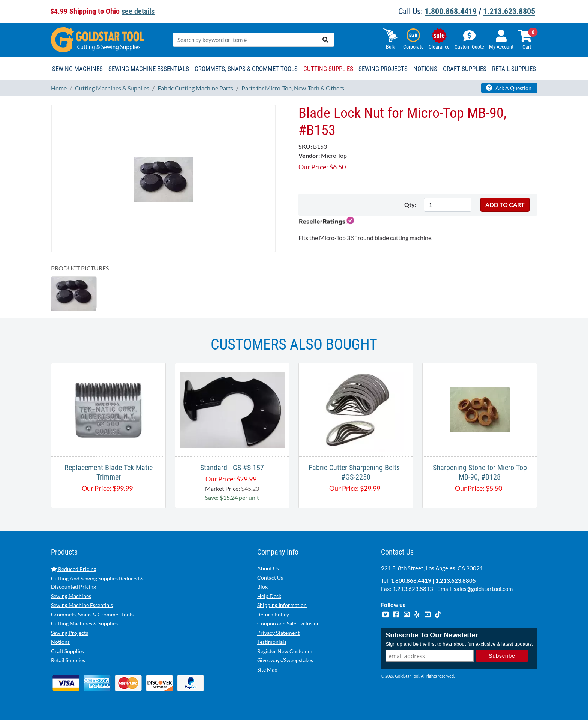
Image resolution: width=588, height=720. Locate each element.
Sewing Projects (70, 633)
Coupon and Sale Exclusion (289, 623)
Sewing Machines (71, 596)
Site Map (267, 670)
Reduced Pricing (74, 569)
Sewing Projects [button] (383, 69)
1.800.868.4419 (451, 11)
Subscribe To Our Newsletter (432, 635)
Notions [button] (425, 69)
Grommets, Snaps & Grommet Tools (92, 614)
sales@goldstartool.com (483, 589)
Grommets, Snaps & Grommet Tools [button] (246, 69)
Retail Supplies (68, 660)
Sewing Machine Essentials (82, 605)
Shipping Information (282, 605)
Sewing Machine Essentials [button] (149, 69)
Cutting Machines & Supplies (84, 623)
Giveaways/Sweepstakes (285, 660)
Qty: (410, 205)
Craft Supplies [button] (465, 69)
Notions (60, 642)
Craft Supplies (67, 651)
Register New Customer (285, 651)
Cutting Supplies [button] (328, 69)
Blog (262, 587)
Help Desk (269, 596)
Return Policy (273, 614)
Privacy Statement (278, 633)
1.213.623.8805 (509, 11)
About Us (268, 568)
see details (138, 11)
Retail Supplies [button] (514, 69)
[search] (325, 40)
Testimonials (272, 642)
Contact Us (270, 578)
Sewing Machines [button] (77, 69)
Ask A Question (509, 88)
